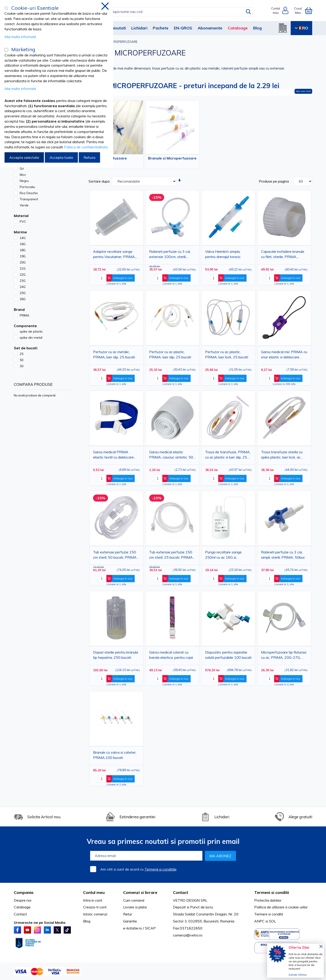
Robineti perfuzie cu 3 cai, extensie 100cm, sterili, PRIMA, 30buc (170, 255)
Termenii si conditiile (161, 869)
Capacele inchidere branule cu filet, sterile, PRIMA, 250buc (283, 255)
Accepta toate (61, 157)
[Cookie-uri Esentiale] (6, 8)
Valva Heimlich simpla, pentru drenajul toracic (223, 254)
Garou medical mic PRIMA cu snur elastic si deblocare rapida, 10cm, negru (284, 355)
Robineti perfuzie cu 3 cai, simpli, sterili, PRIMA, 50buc (283, 555)
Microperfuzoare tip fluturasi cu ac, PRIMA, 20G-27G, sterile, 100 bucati (284, 656)
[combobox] (168, 12)
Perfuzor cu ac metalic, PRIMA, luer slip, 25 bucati (114, 354)
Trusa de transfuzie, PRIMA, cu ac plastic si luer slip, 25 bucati (228, 455)
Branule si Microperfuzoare (172, 158)
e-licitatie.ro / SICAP (139, 928)
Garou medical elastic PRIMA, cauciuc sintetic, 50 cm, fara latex (171, 455)
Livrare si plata (135, 907)
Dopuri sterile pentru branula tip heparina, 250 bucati (116, 655)
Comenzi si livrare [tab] (140, 892)
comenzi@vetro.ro (188, 935)
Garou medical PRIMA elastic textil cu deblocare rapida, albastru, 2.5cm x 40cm (113, 455)
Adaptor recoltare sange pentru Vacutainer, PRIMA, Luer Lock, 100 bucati (114, 255)
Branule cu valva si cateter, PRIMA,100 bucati (115, 755)
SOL (272, 921)
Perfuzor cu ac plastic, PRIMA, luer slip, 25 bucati (170, 354)
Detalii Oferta (298, 975)
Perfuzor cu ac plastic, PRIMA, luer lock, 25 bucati (227, 354)
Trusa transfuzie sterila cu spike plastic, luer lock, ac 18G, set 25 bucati (282, 455)
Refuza (89, 157)
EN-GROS (183, 28)
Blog (257, 28)
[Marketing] (6, 50)
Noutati (119, 28)
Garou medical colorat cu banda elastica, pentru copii (171, 655)
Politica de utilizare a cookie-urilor (281, 907)
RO (301, 28)
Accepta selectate (24, 157)
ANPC (259, 921)
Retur (128, 914)
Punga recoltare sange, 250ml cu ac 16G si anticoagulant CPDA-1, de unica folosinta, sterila (227, 556)
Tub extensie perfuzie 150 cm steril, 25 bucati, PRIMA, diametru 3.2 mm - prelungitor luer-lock (171, 556)
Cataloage (238, 28)
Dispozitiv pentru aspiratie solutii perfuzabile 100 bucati (228, 655)
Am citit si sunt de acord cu (138, 869)
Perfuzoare (116, 158)
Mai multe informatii (20, 37)
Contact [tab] (181, 892)
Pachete (161, 28)
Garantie (130, 921)
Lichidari (139, 28)
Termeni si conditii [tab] (272, 892)
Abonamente (210, 28)
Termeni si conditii (269, 914)
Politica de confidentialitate (86, 147)
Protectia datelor (268, 900)
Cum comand (134, 900)
